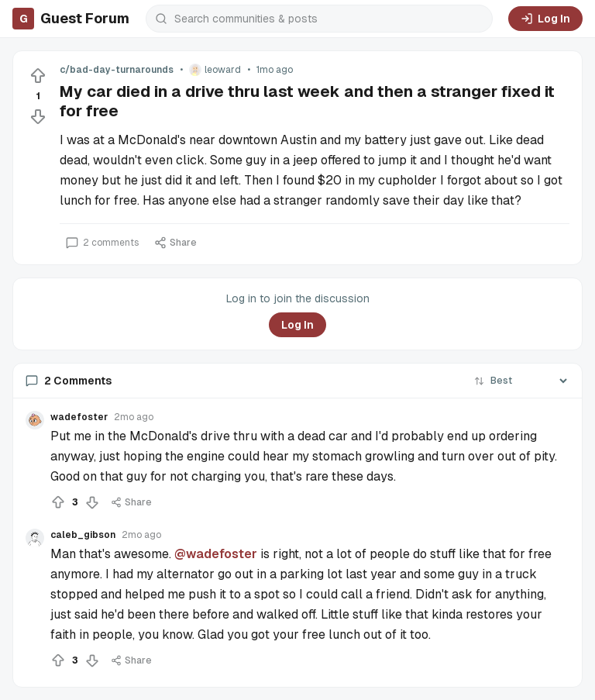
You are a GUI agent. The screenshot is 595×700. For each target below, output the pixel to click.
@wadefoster (216, 554)
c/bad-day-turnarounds (117, 70)
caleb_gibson (83, 535)
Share (175, 243)
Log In (545, 19)
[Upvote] (38, 76)
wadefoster (79, 417)
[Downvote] (38, 116)
